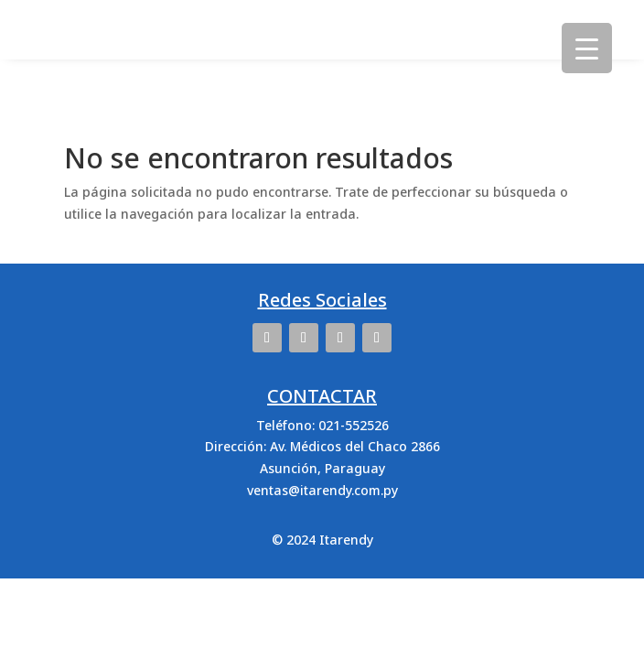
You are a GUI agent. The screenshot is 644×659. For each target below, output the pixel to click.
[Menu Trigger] (587, 48)
